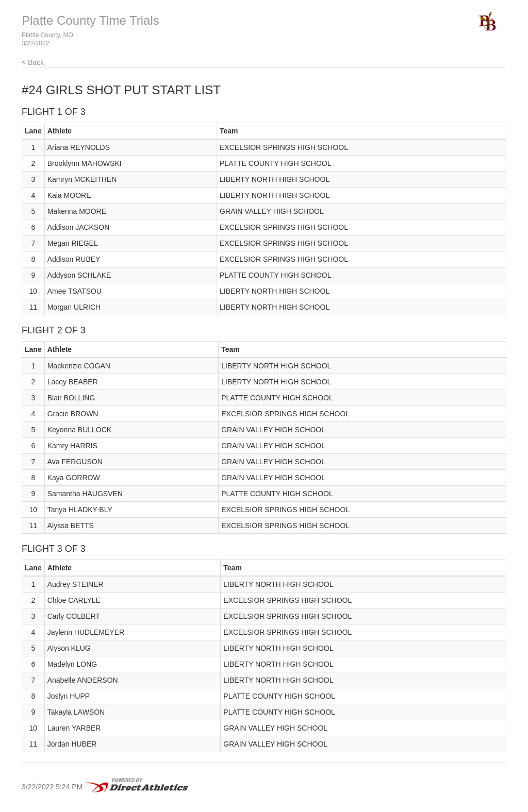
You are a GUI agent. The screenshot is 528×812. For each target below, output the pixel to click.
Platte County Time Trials (90, 20)
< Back (33, 62)
